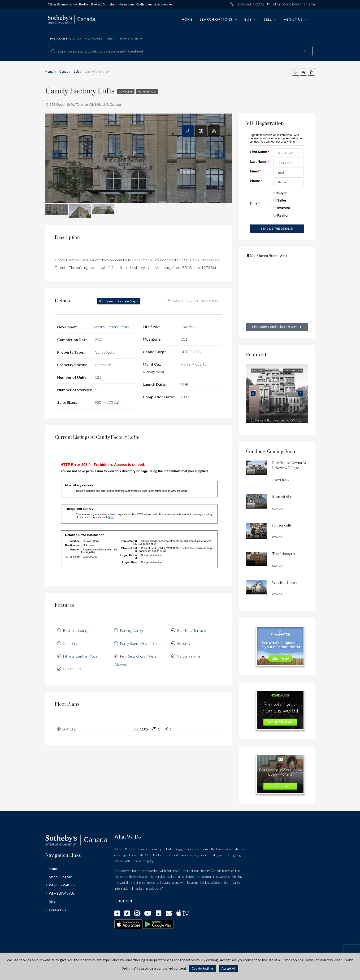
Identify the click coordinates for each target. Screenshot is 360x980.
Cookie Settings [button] (203, 968)
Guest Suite (72, 666)
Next (301, 393)
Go (306, 51)
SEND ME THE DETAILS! (277, 229)
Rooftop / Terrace (191, 630)
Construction (293, 370)
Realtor (283, 215)
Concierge (71, 642)
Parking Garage (132, 630)
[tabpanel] (277, 393)
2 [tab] (272, 428)
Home (187, 19)
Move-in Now (150, 91)
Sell (268, 19)
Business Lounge (76, 630)
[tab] (188, 131)
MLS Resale (94, 38)
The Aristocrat (284, 554)
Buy (248, 19)
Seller (282, 200)
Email (255, 171)
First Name (260, 152)
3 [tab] (279, 428)
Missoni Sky (282, 497)
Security (184, 642)
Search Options (216, 19)
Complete (127, 91)
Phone (256, 181)
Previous (253, 393)
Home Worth (131, 38)
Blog (52, 902)
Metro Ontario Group (112, 327)
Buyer (282, 193)
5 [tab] (293, 428)
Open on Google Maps (119, 301)
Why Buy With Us (62, 885)
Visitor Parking (189, 654)
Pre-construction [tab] (66, 38)
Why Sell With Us (62, 893)
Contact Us (57, 910)
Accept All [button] (228, 968)
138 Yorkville (282, 525)
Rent (111, 38)
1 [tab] (265, 428)
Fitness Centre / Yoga (80, 654)
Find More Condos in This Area (277, 327)
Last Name (259, 162)
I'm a (255, 203)
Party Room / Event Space (141, 642)
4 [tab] (286, 428)
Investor (284, 208)
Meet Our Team (61, 877)
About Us (293, 19)
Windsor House (285, 583)
